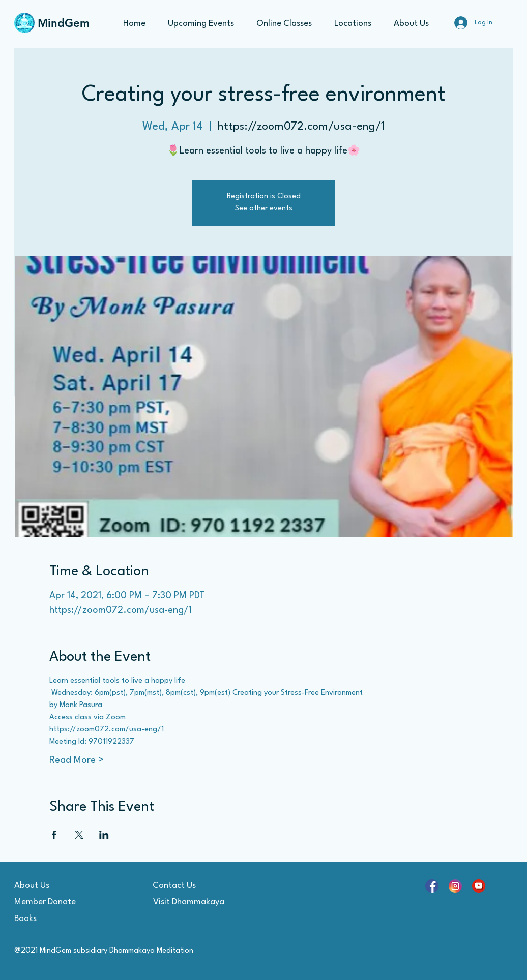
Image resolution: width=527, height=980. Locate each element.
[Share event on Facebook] (54, 835)
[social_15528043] (455, 886)
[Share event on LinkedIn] (104, 835)
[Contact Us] (174, 886)
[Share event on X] (79, 835)
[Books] (50, 919)
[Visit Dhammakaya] (189, 902)
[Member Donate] (50, 902)
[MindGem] (65, 23)
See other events (264, 209)
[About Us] (50, 886)
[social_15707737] (432, 886)
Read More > (77, 760)
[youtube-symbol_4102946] (479, 886)
